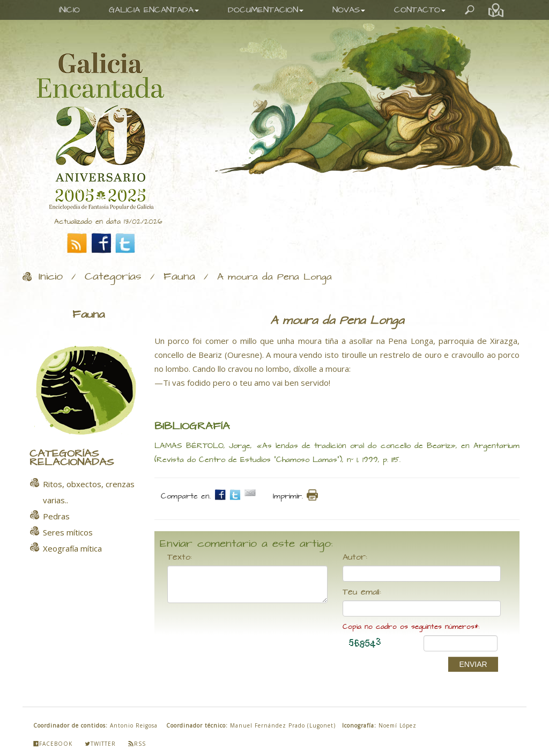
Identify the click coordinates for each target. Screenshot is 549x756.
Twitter (100, 744)
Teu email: (362, 592)
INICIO (69, 10)
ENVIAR (473, 664)
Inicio (51, 277)
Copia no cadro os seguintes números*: (411, 627)
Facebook (53, 744)
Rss (137, 744)
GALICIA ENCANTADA (154, 10)
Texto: (180, 557)
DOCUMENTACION (266, 10)
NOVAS (349, 10)
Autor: (355, 557)
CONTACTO (420, 10)
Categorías (113, 277)
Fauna (179, 277)
